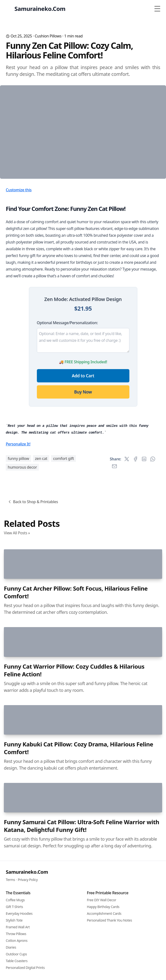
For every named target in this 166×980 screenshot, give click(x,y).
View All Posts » (17, 761)
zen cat (41, 686)
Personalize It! (18, 672)
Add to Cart (83, 449)
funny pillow (18, 686)
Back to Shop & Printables (33, 730)
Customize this (19, 263)
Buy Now (83, 465)
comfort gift (63, 686)
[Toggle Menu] (157, 9)
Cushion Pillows (48, 36)
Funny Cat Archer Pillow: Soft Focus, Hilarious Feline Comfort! (76, 949)
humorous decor (22, 695)
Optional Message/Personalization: (67, 396)
